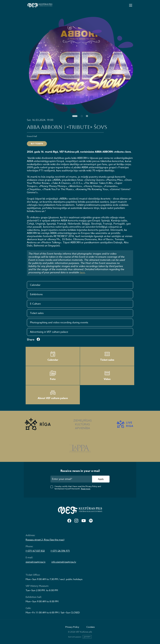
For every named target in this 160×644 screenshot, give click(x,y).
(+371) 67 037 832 (35, 551)
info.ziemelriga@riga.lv (64, 562)
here (82, 272)
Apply (101, 479)
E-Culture (35, 304)
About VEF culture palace (53, 395)
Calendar (35, 285)
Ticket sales (37, 313)
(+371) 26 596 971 (60, 551)
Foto (53, 376)
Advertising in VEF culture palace (49, 332)
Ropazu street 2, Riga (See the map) (45, 540)
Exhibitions (36, 294)
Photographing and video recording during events (59, 323)
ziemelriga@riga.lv (36, 562)
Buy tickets (37, 144)
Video (107, 376)
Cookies (91, 627)
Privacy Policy (72, 627)
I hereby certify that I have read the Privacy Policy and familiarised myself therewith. (78, 487)
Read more (86, 489)
